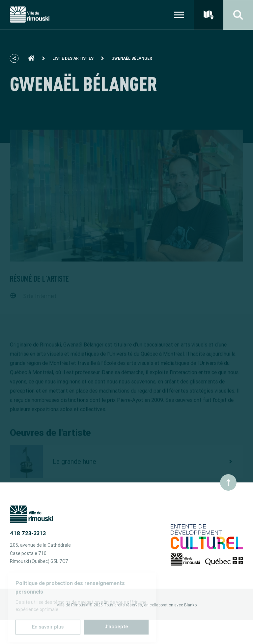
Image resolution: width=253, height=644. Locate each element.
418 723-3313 (28, 533)
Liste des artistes (73, 61)
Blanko (190, 605)
